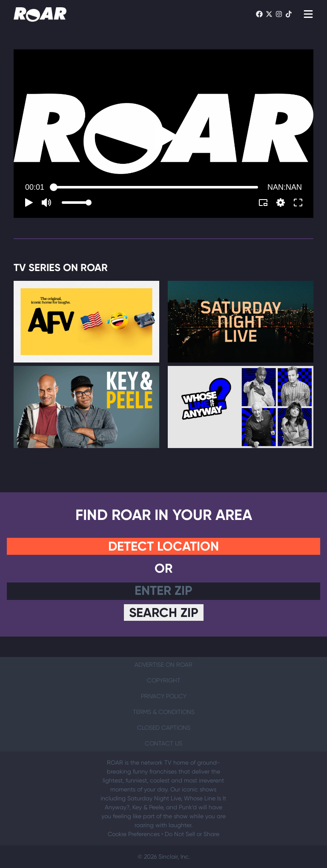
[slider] (156, 187)
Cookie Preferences (134, 834)
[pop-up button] (281, 203)
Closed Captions (164, 728)
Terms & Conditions (164, 712)
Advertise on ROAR (163, 665)
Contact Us (163, 743)
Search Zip (164, 613)
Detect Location (163, 546)
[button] (166, 136)
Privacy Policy (164, 696)
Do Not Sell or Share (192, 834)
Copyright (164, 680)
